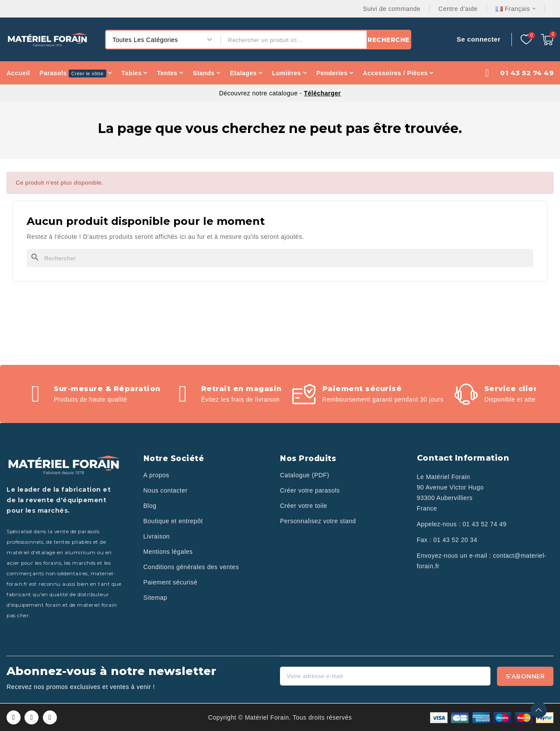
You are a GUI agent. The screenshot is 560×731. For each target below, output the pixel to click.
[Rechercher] (280, 258)
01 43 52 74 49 (484, 524)
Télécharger (322, 93)
